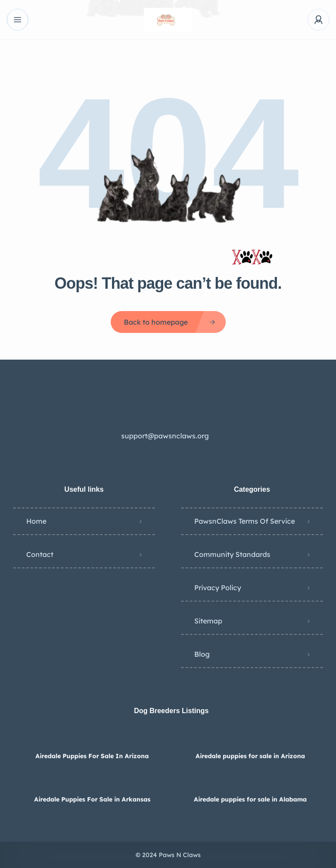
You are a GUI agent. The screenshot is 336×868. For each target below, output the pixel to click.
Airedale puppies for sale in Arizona (250, 756)
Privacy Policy (218, 588)
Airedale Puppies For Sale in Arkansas (92, 799)
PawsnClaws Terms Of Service (245, 521)
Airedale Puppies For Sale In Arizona (92, 756)
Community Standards (232, 554)
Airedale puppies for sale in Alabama (250, 799)
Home (36, 521)
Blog (202, 654)
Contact (40, 554)
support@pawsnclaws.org (165, 436)
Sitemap (208, 621)
